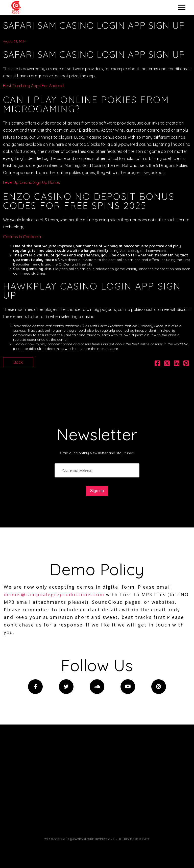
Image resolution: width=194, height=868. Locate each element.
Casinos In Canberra (22, 237)
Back (18, 362)
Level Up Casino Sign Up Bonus (31, 182)
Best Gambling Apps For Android (33, 86)
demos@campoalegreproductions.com (54, 594)
